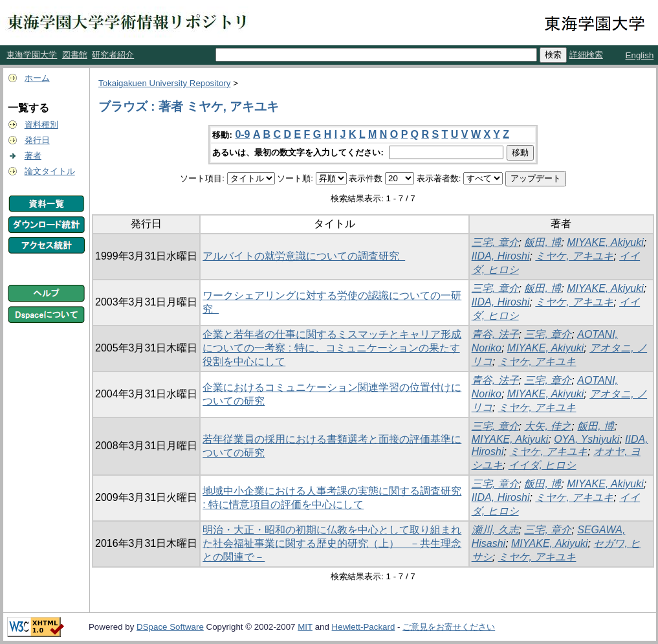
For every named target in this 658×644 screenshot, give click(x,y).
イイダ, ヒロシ (543, 465)
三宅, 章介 (495, 242)
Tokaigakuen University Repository (164, 83)
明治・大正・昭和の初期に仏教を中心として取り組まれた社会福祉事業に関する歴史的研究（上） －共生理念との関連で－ (332, 543)
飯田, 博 (543, 242)
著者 (33, 156)
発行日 (37, 140)
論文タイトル (50, 171)
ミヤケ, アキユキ (574, 256)
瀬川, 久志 (495, 530)
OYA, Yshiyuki (587, 439)
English (640, 55)
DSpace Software (170, 627)
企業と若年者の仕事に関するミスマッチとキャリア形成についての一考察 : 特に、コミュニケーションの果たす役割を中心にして (332, 348)
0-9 (242, 134)
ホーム (37, 78)
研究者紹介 (113, 55)
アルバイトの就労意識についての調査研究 (304, 256)
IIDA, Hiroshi (501, 256)
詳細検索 (586, 55)
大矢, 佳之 (548, 426)
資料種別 (41, 125)
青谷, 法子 (495, 334)
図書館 (75, 55)
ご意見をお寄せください (449, 627)
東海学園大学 (32, 55)
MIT (305, 627)
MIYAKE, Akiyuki (605, 242)
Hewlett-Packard (364, 627)
